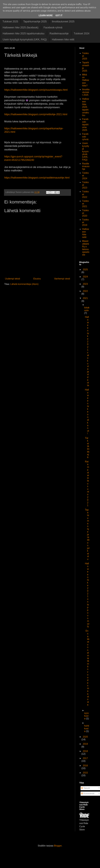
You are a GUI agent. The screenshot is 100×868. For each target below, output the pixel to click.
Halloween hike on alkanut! (87, 412)
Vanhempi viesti (62, 279)
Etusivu (37, 279)
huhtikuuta (87, 728)
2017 (85, 758)
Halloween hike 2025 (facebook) (21, 28)
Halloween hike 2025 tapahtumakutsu (24, 34)
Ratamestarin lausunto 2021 (87, 483)
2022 (85, 291)
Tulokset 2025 (10, 22)
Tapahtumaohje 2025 (35, 22)
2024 (85, 277)
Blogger (58, 846)
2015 (85, 773)
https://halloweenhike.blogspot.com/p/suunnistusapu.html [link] (36, 90)
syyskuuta (86, 716)
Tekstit (85, 788)
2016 (85, 766)
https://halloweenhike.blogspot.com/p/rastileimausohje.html (37, 178)
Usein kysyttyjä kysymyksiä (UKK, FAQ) (25, 39)
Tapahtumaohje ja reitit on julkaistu (87, 534)
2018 (85, 751)
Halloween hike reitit (63, 39)
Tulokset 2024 (82, 34)
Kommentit (88, 794)
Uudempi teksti (13, 279)
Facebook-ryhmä (53, 28)
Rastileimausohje (59, 34)
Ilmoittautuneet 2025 (63, 22)
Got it (59, 15)
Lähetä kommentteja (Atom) (24, 284)
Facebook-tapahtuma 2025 (85, 125)
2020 (85, 737)
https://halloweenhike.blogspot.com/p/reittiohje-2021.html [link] (36, 114)
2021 (85, 298)
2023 (85, 284)
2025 (85, 270)
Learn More (46, 15)
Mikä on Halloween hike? (85, 80)
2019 (85, 744)
